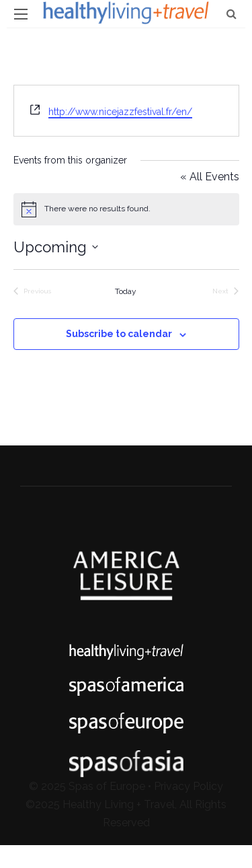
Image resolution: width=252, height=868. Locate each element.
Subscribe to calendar (119, 334)
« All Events (210, 177)
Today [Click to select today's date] (126, 291)
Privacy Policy (188, 786)
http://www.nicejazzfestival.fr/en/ (120, 112)
